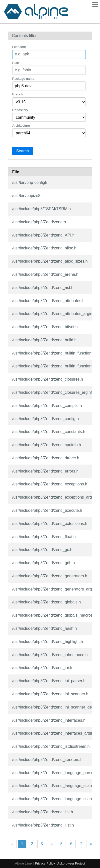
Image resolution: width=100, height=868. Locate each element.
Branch (17, 94)
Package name (23, 79)
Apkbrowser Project (71, 863)
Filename (19, 47)
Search (23, 151)
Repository (20, 110)
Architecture (21, 126)
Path (16, 63)
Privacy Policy (45, 863)
